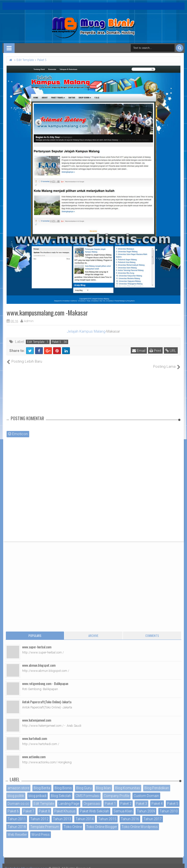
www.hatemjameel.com (37, 715)
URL (171, 351)
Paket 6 (13, 806)
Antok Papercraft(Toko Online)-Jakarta (47, 697)
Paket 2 (126, 798)
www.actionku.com (34, 751)
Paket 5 (56, 342)
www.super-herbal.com (37, 642)
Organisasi (92, 798)
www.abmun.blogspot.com (39, 660)
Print (155, 351)
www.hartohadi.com (35, 733)
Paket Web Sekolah (94, 806)
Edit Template (36, 342)
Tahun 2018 (17, 822)
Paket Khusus (65, 806)
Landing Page (69, 798)
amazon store (18, 783)
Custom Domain (146, 790)
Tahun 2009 (146, 806)
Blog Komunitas (128, 783)
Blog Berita (42, 783)
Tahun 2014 (85, 814)
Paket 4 (157, 798)
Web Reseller (17, 829)
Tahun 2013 (62, 814)
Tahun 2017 (153, 814)
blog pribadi (37, 790)
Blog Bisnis (63, 783)
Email (139, 351)
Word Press (41, 829)
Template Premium (45, 822)
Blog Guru (84, 783)
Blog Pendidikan (157, 783)
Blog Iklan (103, 783)
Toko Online (73, 822)
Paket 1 (110, 798)
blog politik (16, 790)
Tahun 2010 (169, 806)
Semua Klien (123, 806)
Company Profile (117, 790)
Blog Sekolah (61, 790)
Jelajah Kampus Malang (86, 331)
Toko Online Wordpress (140, 822)
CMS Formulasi (87, 790)
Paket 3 (141, 798)
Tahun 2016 (130, 814)
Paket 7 (29, 806)
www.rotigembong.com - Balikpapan (45, 678)
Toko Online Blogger (102, 822)
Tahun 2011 (17, 814)
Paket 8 (44, 806)
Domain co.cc (18, 798)
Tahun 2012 (39, 814)
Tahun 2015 (107, 814)
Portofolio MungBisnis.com (26, 863)
